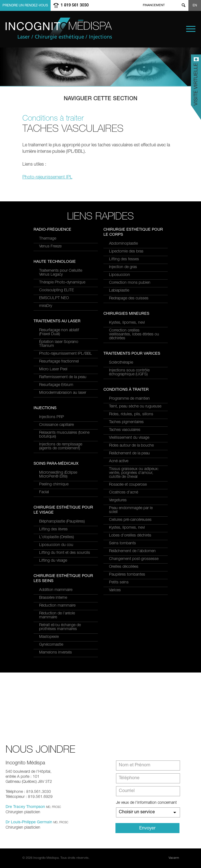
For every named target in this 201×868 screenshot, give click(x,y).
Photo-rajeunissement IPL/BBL (66, 354)
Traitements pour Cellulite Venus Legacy (61, 273)
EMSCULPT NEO (54, 298)
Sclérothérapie (121, 363)
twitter (176, 5)
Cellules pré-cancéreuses (130, 520)
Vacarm (174, 858)
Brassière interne (53, 598)
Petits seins (119, 583)
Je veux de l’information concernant (146, 803)
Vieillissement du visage (129, 438)
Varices (115, 590)
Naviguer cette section (100, 99)
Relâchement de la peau (129, 454)
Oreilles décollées (124, 567)
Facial (44, 492)
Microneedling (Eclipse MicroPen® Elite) (58, 475)
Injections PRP (52, 417)
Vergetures (118, 500)
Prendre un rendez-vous (25, 6)
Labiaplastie (119, 291)
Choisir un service (137, 812)
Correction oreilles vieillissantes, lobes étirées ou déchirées (134, 335)
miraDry (46, 306)
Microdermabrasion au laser (63, 393)
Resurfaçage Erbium (56, 385)
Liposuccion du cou (56, 545)
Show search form (183, 5)
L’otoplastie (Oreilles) (56, 537)
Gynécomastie (51, 645)
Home (140, 5)
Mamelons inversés (55, 653)
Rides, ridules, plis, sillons (131, 414)
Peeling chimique (54, 485)
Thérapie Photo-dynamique (62, 283)
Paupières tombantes (127, 575)
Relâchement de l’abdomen (132, 551)
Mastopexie (49, 637)
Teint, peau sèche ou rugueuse (135, 407)
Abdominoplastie (123, 244)
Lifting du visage (53, 561)
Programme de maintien (129, 399)
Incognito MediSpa (60, 29)
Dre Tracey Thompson (25, 807)
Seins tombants (122, 543)
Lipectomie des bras (126, 252)
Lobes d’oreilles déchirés (130, 536)
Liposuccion (120, 275)
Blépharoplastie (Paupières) (62, 522)
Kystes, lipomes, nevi (127, 323)
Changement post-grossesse (134, 559)
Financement (154, 5)
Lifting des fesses (124, 259)
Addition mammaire (56, 590)
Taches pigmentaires (126, 422)
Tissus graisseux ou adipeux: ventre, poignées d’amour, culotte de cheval (134, 473)
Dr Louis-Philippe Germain (29, 822)
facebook (170, 5)
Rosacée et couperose (128, 485)
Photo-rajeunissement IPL (47, 178)
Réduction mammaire (57, 606)
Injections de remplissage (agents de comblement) (61, 447)
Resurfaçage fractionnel (59, 362)
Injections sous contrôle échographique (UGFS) (129, 373)
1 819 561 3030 (75, 5)
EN (195, 6)
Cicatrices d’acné (124, 493)
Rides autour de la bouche (131, 446)
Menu (191, 29)
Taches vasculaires (125, 430)
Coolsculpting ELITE (56, 290)
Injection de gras (123, 267)
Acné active (119, 461)
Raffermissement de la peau (63, 377)
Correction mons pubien (130, 283)
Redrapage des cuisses (129, 299)
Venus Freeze (50, 247)
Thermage (48, 239)
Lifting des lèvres (53, 530)
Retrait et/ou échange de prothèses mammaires (60, 627)
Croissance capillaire (56, 425)
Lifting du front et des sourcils (65, 553)
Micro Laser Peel (53, 369)
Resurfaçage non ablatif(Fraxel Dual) (59, 332)
